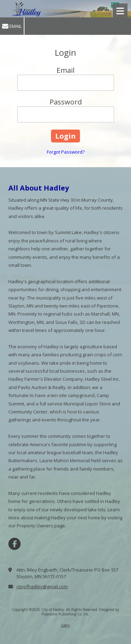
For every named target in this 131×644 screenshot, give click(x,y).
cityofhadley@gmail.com (42, 587)
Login (65, 625)
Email (12, 26)
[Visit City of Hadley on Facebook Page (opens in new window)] (14, 544)
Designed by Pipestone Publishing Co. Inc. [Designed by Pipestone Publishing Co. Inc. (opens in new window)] (80, 612)
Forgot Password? (66, 152)
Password (66, 102)
